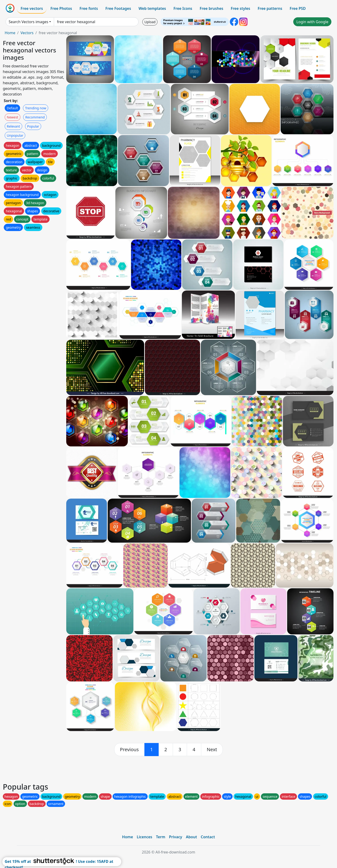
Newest (13, 117)
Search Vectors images (28, 22)
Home (10, 33)
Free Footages (118, 8)
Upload (150, 22)
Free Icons (183, 8)
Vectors (27, 33)
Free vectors (32, 8)
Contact (208, 837)
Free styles (240, 8)
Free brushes (211, 8)
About (191, 837)
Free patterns (270, 8)
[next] (212, 750)
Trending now (36, 108)
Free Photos (61, 8)
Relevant (13, 126)
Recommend (35, 117)
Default (12, 108)
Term (161, 837)
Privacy (176, 837)
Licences (144, 837)
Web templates (152, 8)
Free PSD (298, 8)
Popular (33, 126)
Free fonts (89, 8)
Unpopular (15, 135)
